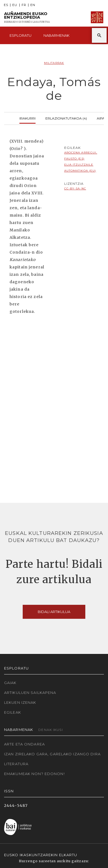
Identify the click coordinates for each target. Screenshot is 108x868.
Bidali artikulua (54, 612)
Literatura (16, 764)
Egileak (13, 712)
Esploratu (21, 35)
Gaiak (10, 683)
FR (24, 5)
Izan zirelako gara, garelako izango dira (52, 754)
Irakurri (27, 118)
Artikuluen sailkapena (30, 693)
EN (33, 5)
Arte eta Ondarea (24, 744)
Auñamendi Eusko (27, 17)
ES (6, 5)
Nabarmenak (56, 35)
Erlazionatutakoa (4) (66, 118)
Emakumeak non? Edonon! (34, 774)
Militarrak (54, 63)
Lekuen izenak (20, 702)
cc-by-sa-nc (75, 188)
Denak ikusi (50, 730)
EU (15, 5)
